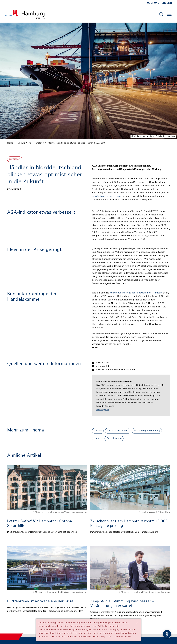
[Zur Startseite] (25, 14)
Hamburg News (24, 143)
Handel (98, 438)
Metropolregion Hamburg (147, 431)
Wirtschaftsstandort (118, 431)
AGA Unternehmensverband (107, 196)
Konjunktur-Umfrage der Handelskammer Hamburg (136, 293)
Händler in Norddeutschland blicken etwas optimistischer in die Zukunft (70, 143)
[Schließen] (137, 623)
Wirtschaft (15, 159)
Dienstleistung (114, 438)
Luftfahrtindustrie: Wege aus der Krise (40, 601)
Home (10, 143)
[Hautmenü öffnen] (169, 14)
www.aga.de (103, 410)
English (167, 3)
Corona (98, 431)
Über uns (153, 3)
